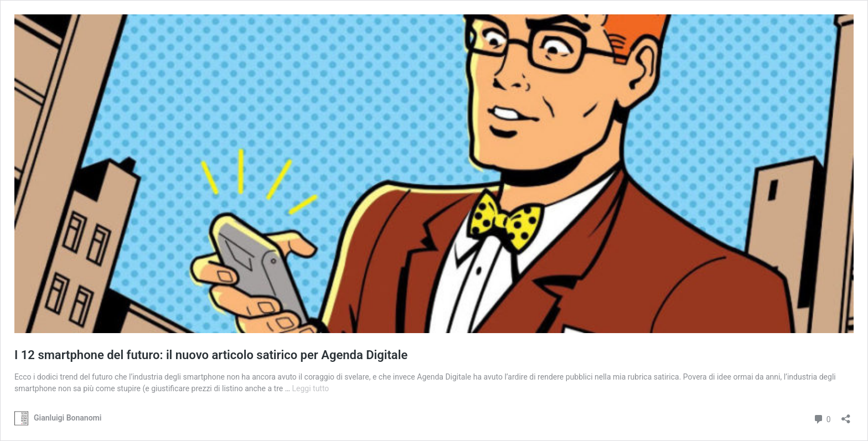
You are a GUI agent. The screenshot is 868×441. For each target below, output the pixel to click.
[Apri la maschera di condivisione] (846, 415)
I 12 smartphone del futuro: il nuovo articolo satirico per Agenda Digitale (211, 355)
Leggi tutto (310, 388)
